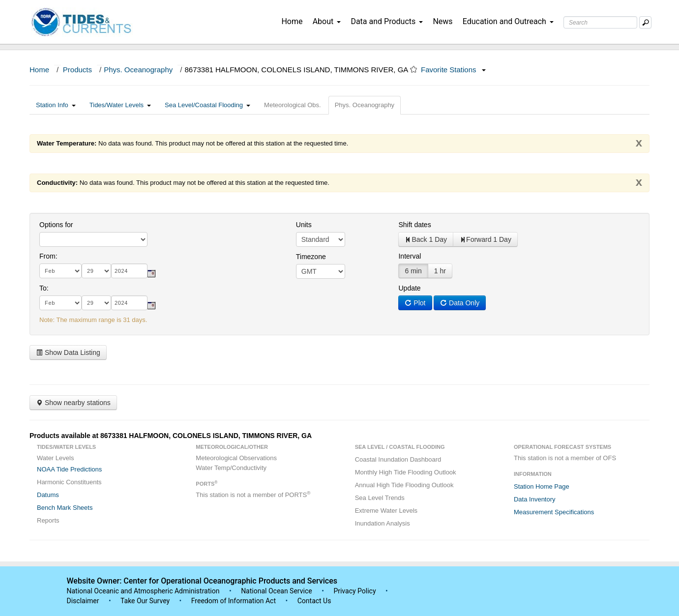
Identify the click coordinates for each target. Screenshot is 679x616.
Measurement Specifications (554, 512)
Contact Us (314, 601)
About (327, 21)
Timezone (311, 257)
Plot (415, 303)
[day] (96, 271)
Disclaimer (83, 601)
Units (304, 225)
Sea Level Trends (380, 498)
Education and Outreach (508, 21)
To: (44, 288)
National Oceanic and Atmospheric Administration (143, 591)
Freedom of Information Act (234, 601)
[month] (60, 271)
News (443, 21)
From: (48, 256)
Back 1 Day (426, 239)
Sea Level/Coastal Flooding (207, 105)
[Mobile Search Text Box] (645, 22)
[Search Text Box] (600, 22)
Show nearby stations (73, 403)
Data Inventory (535, 499)
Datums (48, 495)
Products (77, 70)
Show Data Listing (68, 352)
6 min (413, 271)
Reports (48, 520)
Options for (56, 225)
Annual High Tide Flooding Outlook (404, 485)
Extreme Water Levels (386, 511)
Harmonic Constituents (69, 482)
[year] (129, 271)
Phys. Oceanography (138, 70)
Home (292, 21)
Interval (410, 256)
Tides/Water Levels (120, 105)
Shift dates (414, 225)
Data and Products (387, 21)
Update (409, 288)
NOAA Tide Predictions (69, 469)
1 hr (440, 271)
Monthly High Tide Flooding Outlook (406, 472)
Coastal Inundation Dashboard (398, 459)
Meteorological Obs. (293, 105)
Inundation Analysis (383, 523)
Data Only (460, 303)
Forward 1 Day (485, 239)
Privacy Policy (354, 591)
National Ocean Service (277, 591)
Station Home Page (542, 486)
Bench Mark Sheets (65, 508)
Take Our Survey (146, 601)
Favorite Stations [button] (453, 70)
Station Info (56, 105)
